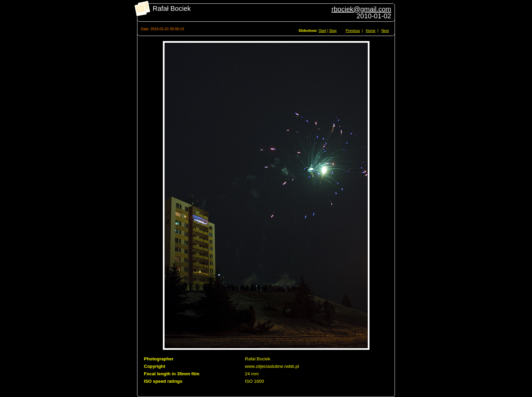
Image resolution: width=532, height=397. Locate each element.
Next (385, 31)
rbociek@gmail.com (361, 9)
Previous (353, 31)
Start (322, 31)
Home (370, 31)
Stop (333, 31)
